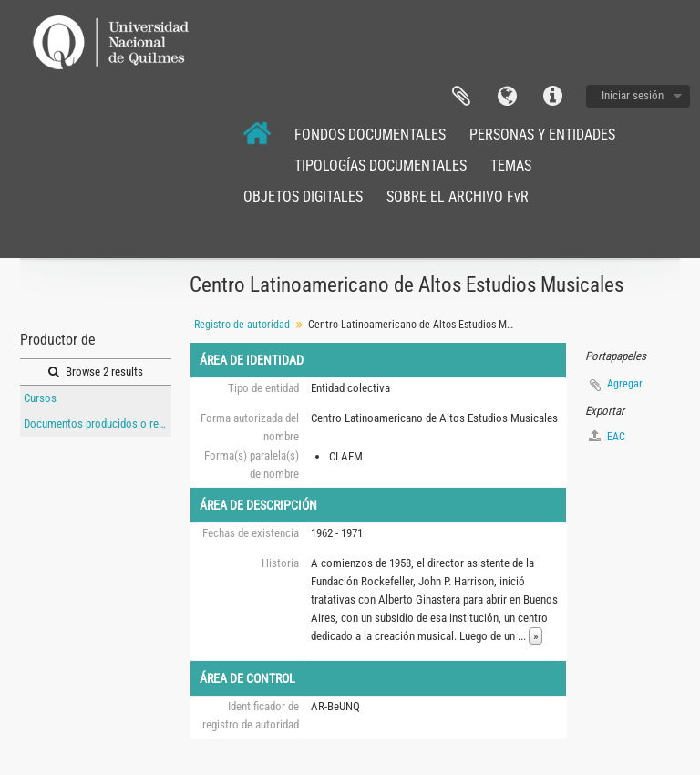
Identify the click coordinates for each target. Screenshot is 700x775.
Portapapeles (461, 97)
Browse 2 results (96, 372)
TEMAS (511, 165)
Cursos (40, 398)
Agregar (625, 384)
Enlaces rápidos (552, 97)
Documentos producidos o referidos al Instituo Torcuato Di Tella (98, 424)
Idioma (507, 97)
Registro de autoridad (242, 325)
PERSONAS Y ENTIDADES (542, 134)
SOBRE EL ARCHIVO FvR (458, 196)
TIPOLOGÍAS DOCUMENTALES (381, 165)
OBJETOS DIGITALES (303, 196)
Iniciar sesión (633, 95)
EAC (607, 436)
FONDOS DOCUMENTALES (370, 134)
